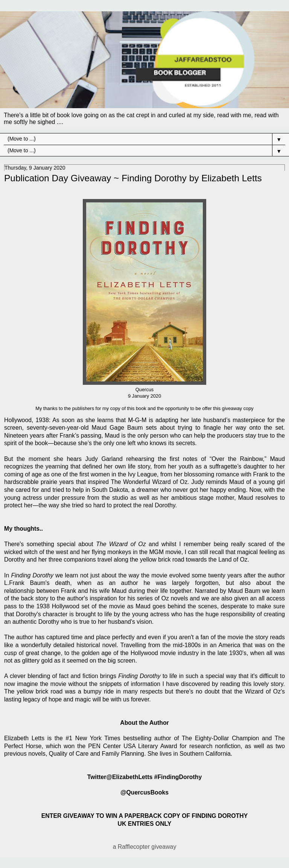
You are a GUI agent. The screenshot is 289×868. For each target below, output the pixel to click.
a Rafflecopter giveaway (145, 847)
